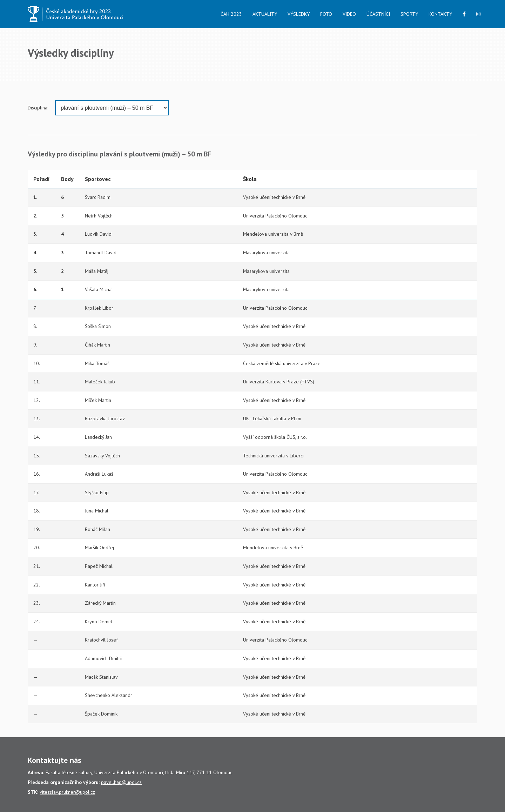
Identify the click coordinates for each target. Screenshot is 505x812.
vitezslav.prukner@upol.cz (67, 792)
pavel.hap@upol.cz (121, 782)
